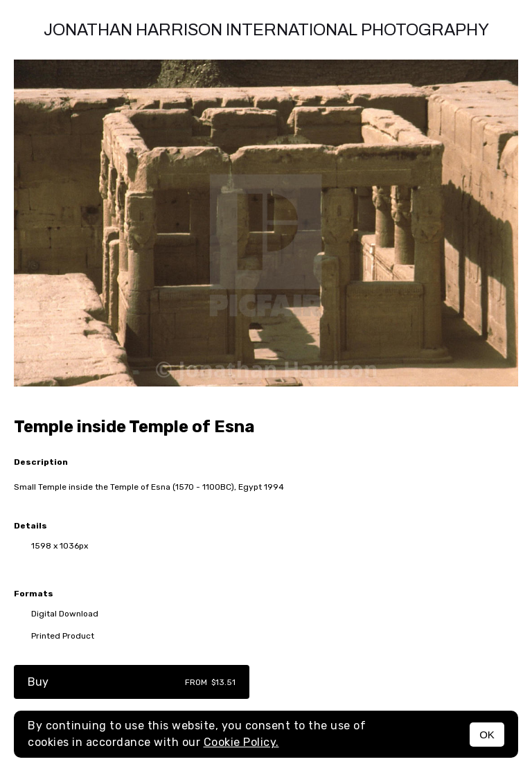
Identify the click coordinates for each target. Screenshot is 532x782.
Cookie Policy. (241, 742)
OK (487, 735)
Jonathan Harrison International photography (266, 30)
